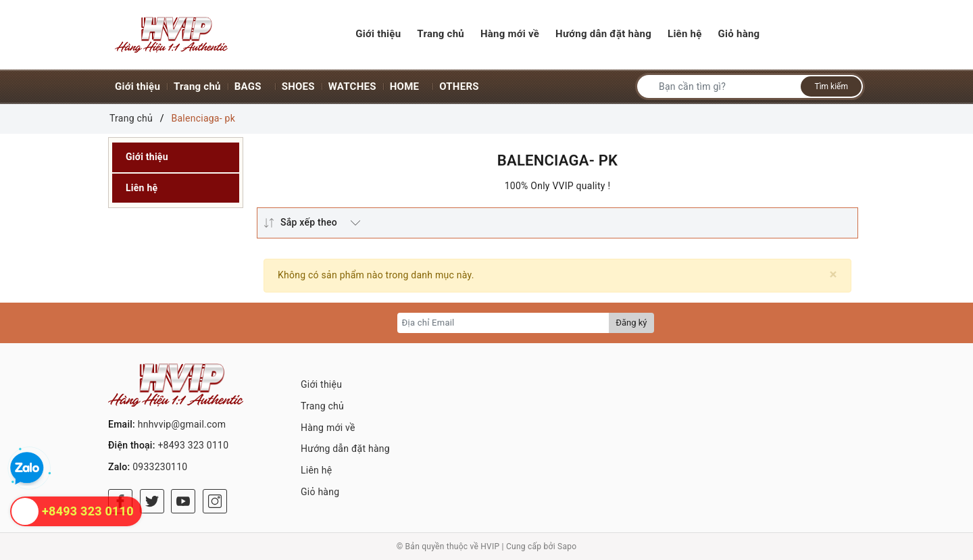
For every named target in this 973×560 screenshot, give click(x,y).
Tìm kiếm (831, 86)
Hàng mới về (328, 428)
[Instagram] (215, 501)
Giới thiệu (147, 157)
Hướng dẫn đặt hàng (345, 449)
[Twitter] (152, 501)
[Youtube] (183, 501)
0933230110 (160, 467)
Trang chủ (322, 406)
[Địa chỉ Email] (504, 323)
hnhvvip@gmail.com (182, 424)
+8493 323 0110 (193, 445)
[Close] (833, 275)
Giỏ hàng (320, 492)
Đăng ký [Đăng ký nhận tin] (631, 323)
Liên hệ (142, 188)
